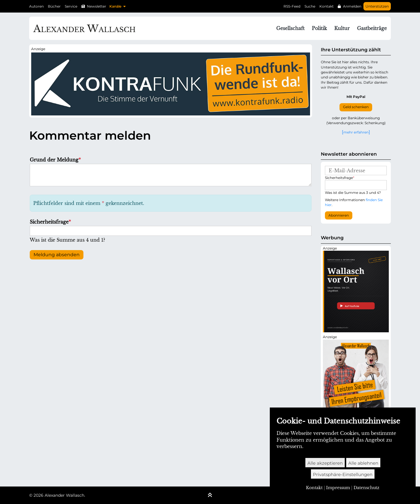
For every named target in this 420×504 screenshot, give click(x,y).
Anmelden (352, 6)
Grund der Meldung (55, 160)
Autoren (36, 6)
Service (71, 6)
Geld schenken (356, 107)
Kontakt (327, 6)
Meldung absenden (57, 255)
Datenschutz (366, 488)
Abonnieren (339, 215)
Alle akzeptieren (325, 463)
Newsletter (97, 6)
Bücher (54, 6)
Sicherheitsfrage (50, 222)
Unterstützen (377, 6)
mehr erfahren (356, 132)
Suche (310, 6)
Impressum (338, 488)
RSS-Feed (292, 6)
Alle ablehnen (363, 463)
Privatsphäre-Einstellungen (343, 474)
